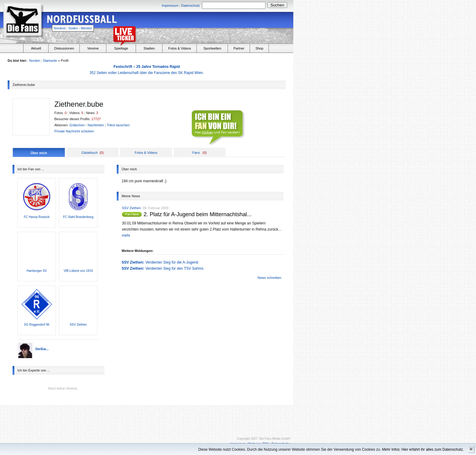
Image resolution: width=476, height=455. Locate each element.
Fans (196, 153)
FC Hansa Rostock (37, 217)
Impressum (170, 6)
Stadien (149, 48)
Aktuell (36, 48)
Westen (86, 28)
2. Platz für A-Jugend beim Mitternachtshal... (198, 214)
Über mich (39, 153)
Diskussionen (64, 48)
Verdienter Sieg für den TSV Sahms (174, 268)
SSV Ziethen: (133, 262)
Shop (259, 48)
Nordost (60, 28)
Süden (73, 28)
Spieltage (121, 48)
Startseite (50, 61)
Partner (239, 48)
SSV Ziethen (78, 325)
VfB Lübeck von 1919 (78, 271)
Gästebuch (90, 153)
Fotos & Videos (180, 48)
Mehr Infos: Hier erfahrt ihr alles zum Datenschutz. (423, 449)
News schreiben (269, 278)
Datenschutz (190, 6)
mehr (126, 235)
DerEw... (42, 349)
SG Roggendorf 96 (37, 325)
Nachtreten (96, 125)
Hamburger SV (37, 271)
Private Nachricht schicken (74, 131)
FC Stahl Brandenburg (78, 217)
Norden (35, 61)
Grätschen (77, 125)
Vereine (93, 48)
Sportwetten (212, 48)
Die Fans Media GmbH (275, 439)
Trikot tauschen (118, 125)
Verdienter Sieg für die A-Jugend (172, 262)
